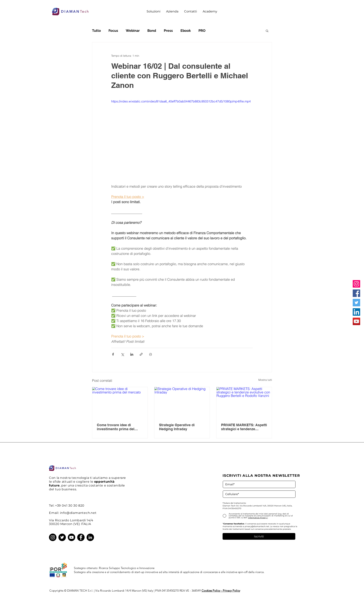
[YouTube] (356, 321)
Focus (113, 31)
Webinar (133, 31)
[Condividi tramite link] (141, 354)
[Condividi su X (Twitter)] (122, 354)
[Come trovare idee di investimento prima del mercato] (120, 403)
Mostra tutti (265, 380)
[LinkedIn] (356, 312)
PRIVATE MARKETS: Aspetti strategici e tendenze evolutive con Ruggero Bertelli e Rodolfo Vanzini (244, 427)
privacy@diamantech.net (257, 526)
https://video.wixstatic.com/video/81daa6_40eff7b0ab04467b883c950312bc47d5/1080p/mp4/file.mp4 (181, 101)
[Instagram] (356, 284)
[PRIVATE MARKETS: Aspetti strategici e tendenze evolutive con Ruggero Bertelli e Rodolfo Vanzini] (244, 403)
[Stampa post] (151, 354)
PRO (202, 31)
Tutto (96, 31)
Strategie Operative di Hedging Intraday (177, 427)
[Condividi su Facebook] (113, 354)
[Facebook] (356, 293)
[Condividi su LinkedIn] (132, 354)
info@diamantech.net (78, 513)
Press (168, 31)
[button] (153, 11)
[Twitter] (356, 303)
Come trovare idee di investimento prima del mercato (116, 427)
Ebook (186, 31)
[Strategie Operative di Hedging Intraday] (182, 403)
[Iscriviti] (259, 536)
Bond (152, 31)
